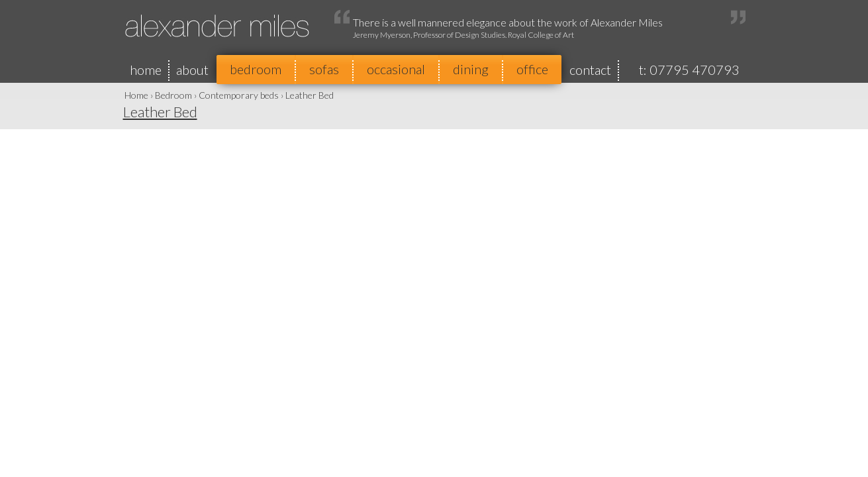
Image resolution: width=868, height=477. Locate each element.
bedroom (256, 69)
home (146, 70)
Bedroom (173, 95)
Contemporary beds (239, 95)
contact (590, 70)
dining (471, 69)
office (532, 69)
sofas (324, 69)
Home (136, 95)
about (192, 70)
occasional (396, 69)
